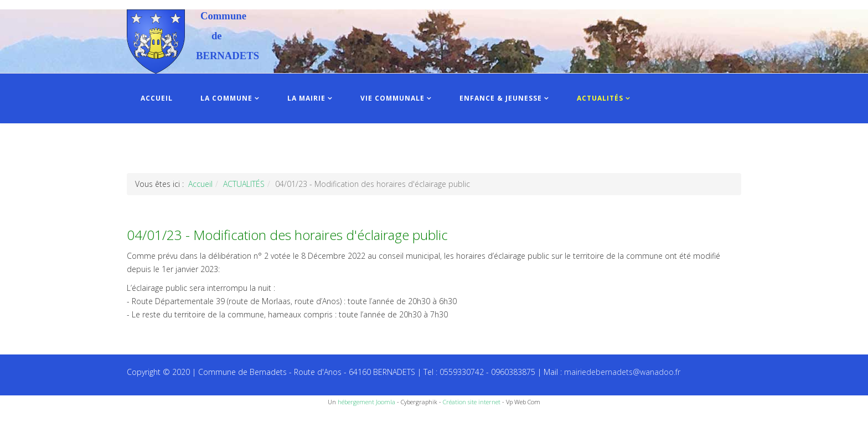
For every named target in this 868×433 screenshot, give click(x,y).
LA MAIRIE (306, 98)
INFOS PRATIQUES (175, 148)
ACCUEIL (157, 98)
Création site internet (472, 402)
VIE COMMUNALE (392, 98)
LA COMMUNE (226, 98)
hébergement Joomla (366, 402)
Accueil (200, 184)
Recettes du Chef (30, 421)
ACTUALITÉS (600, 98)
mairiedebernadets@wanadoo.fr (622, 372)
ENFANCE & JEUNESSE (501, 98)
